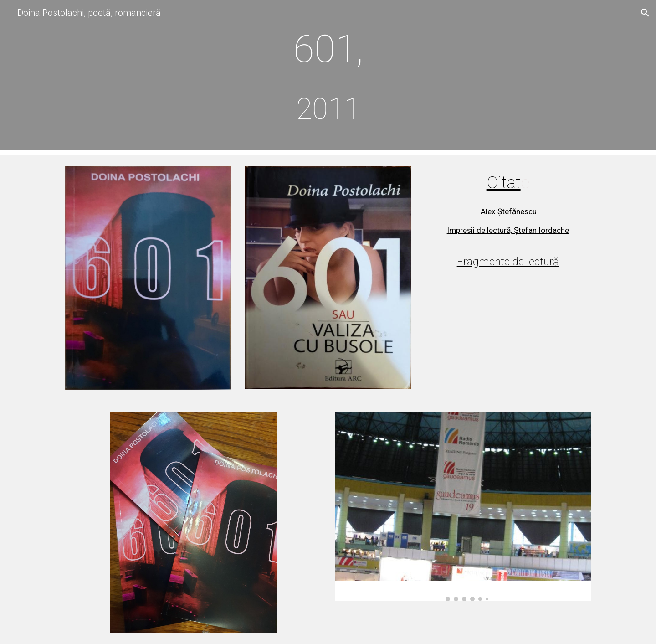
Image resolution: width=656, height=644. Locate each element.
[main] (328, 77)
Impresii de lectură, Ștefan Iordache (508, 230)
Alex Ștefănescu (508, 211)
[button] (645, 13)
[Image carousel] (463, 507)
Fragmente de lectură (508, 262)
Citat (504, 182)
